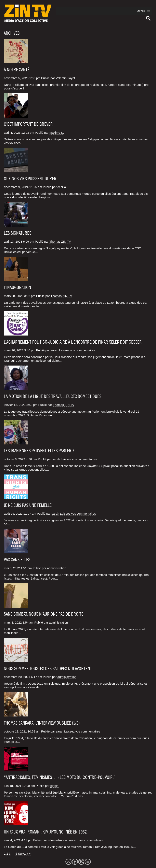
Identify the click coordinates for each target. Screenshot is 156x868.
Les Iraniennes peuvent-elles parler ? (39, 451)
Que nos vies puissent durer (30, 179)
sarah (54, 350)
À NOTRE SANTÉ (17, 70)
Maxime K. (57, 133)
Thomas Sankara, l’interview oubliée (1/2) (42, 723)
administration (57, 568)
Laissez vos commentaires (77, 350)
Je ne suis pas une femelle (28, 505)
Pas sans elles (17, 560)
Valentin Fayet (65, 78)
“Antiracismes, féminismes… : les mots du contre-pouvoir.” (60, 777)
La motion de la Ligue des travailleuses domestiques (53, 396)
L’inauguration (17, 287)
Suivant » (24, 853)
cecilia (62, 187)
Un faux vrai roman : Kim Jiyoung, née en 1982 (45, 832)
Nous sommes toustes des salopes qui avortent (48, 669)
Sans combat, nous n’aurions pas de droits (44, 614)
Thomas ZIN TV (60, 241)
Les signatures (18, 233)
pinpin (54, 786)
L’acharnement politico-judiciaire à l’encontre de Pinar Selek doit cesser (73, 342)
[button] (141, 11)
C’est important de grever (28, 124)
